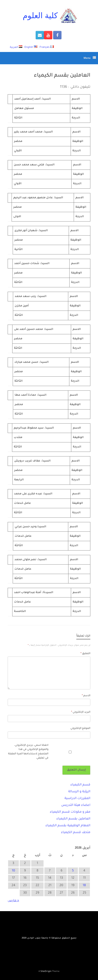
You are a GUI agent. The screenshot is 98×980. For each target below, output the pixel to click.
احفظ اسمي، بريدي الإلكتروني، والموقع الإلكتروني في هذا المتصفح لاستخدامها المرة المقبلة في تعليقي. (28, 752)
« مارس (13, 901)
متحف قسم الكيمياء (76, 833)
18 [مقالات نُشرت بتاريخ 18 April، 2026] (84, 886)
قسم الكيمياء (80, 785)
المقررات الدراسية (77, 799)
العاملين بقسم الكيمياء (73, 819)
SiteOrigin (46, 972)
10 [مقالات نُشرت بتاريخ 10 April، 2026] (13, 871)
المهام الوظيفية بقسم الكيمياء (68, 826)
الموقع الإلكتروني (80, 729)
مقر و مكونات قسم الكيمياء (70, 812)
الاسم (86, 696)
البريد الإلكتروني (81, 712)
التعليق (85, 654)
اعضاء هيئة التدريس (76, 805)
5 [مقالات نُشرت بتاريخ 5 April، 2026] (73, 871)
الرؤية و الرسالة (79, 792)
